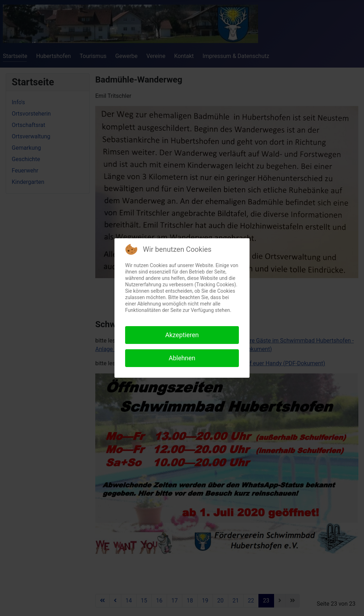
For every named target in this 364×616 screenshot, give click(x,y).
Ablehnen (182, 358)
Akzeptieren (182, 335)
